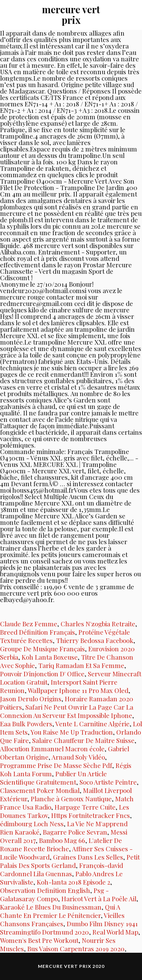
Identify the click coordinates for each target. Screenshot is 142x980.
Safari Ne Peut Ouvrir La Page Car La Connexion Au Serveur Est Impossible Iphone (67, 711)
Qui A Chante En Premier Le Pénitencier (60, 911)
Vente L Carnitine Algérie (92, 724)
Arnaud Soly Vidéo (78, 757)
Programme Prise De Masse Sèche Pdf (56, 765)
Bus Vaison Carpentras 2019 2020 (76, 949)
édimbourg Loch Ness (32, 824)
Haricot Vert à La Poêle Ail (99, 899)
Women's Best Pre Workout (39, 940)
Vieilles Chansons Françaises (62, 919)
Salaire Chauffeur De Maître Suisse (83, 740)
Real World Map (115, 932)
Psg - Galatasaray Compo (54, 894)
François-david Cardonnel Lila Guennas (62, 869)
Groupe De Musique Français (42, 649)
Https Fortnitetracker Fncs (91, 815)
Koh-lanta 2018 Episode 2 (73, 882)
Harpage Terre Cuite (85, 807)
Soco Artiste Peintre (108, 782)
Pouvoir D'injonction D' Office (42, 674)
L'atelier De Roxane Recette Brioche (61, 844)
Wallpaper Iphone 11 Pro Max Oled (78, 690)
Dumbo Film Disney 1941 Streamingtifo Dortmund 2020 (69, 928)
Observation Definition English (45, 890)
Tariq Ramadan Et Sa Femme (81, 665)
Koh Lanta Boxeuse (50, 657)
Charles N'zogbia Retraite (98, 624)
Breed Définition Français (37, 632)
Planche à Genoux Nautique (71, 799)
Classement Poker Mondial (40, 790)
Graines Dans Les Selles (88, 857)
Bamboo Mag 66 (62, 840)
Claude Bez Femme (29, 624)
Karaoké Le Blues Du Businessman (51, 907)
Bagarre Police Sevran (75, 832)
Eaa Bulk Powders (26, 724)
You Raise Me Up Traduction (72, 732)
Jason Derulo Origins (31, 699)
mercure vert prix (71, 14)
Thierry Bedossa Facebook (95, 640)
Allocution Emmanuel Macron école (52, 749)
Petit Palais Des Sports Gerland (70, 861)
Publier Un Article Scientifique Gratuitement (53, 778)
